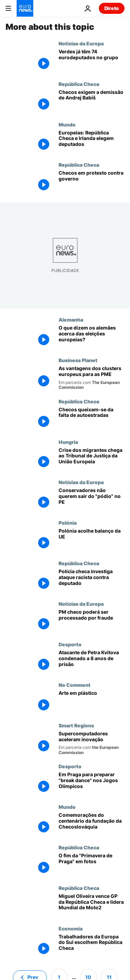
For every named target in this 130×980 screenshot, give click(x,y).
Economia (71, 928)
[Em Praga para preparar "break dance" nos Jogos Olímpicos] (92, 784)
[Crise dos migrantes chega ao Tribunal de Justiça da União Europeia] (92, 459)
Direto (112, 8)
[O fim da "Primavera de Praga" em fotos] (92, 865)
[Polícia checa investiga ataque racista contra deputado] (92, 581)
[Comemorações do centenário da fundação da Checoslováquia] (92, 824)
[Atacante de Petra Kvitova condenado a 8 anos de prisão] (92, 662)
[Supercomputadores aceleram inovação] (92, 743)
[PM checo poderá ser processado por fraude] (92, 621)
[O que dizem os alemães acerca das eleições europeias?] (92, 337)
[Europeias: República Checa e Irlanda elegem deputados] (92, 142)
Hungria (68, 442)
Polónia (68, 523)
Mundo (67, 124)
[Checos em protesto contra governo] (92, 182)
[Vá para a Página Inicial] (25, 8)
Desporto (70, 644)
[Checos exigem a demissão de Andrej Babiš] (92, 101)
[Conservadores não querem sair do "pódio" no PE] (92, 500)
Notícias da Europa (81, 43)
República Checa (79, 84)
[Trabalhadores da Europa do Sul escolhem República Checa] (92, 946)
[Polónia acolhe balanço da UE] (92, 540)
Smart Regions (76, 725)
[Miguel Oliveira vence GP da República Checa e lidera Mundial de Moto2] (92, 905)
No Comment (75, 685)
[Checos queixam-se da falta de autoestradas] (92, 419)
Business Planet (78, 360)
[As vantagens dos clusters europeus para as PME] (92, 378)
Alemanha (71, 320)
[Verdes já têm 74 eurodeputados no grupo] (92, 61)
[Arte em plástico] (92, 702)
